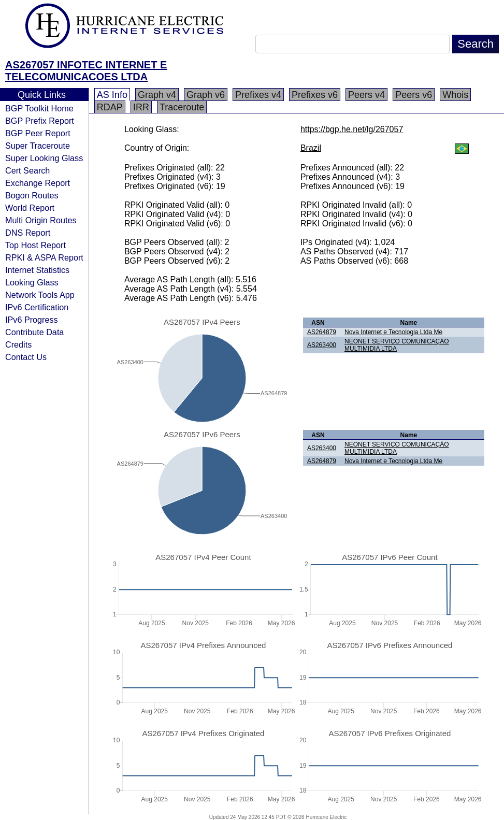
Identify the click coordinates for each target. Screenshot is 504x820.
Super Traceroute (38, 146)
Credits (18, 344)
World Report (30, 208)
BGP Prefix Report (40, 121)
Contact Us (26, 357)
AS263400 (322, 345)
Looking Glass (32, 282)
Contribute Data (34, 332)
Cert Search (27, 170)
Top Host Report (35, 245)
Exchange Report (38, 183)
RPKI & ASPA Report (44, 257)
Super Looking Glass (44, 158)
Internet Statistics (37, 270)
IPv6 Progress (32, 320)
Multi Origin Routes (41, 220)
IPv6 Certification (37, 307)
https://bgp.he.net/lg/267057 (352, 129)
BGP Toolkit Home (39, 108)
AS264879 (322, 332)
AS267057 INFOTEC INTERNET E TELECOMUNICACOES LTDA (86, 71)
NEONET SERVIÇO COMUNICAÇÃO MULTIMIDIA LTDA (397, 345)
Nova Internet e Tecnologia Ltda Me (393, 332)
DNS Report (28, 233)
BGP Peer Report (38, 133)
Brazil (311, 148)
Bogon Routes (32, 195)
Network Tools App (40, 295)
